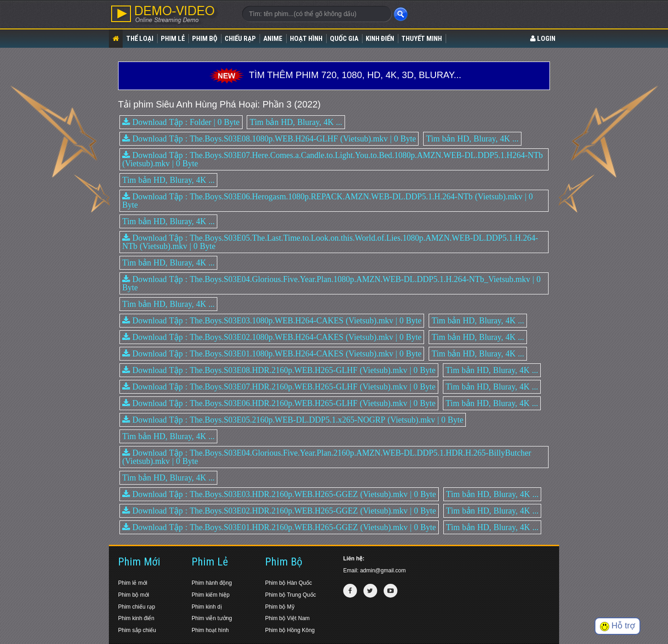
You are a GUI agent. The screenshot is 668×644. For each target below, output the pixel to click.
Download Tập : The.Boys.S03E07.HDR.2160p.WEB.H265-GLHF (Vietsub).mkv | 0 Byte (279, 387)
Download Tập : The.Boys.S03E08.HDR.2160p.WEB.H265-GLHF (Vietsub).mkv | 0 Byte (279, 370)
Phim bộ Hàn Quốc (289, 583)
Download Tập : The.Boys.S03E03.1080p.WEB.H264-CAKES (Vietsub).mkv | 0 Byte (272, 321)
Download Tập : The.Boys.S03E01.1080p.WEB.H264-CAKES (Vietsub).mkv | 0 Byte (272, 354)
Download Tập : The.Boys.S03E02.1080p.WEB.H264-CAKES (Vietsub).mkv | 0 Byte (272, 337)
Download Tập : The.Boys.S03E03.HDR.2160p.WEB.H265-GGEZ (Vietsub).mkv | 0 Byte (279, 494)
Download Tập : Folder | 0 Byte (181, 122)
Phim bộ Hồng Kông (290, 630)
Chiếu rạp (240, 39)
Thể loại (140, 39)
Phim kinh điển (136, 618)
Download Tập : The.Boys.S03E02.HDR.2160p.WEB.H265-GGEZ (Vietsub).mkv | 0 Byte (279, 511)
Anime (273, 39)
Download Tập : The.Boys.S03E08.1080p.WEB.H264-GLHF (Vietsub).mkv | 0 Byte (269, 139)
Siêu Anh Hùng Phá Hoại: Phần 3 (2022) (238, 104)
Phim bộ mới (133, 595)
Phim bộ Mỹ (280, 607)
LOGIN (543, 39)
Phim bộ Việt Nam (287, 618)
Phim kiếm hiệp (211, 595)
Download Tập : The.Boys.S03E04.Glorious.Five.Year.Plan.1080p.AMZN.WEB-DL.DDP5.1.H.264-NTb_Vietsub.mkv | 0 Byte (331, 283)
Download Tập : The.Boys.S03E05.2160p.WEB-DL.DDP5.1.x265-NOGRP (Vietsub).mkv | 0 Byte (293, 420)
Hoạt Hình (306, 39)
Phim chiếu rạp (137, 607)
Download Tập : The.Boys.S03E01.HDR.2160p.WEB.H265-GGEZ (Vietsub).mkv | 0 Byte (279, 527)
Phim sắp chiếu (137, 630)
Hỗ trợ (617, 626)
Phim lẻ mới (133, 583)
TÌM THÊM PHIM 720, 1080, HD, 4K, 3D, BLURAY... (334, 75)
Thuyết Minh (422, 39)
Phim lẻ (173, 39)
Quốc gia (344, 39)
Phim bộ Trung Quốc (291, 595)
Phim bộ (205, 39)
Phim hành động (212, 583)
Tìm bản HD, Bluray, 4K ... (296, 122)
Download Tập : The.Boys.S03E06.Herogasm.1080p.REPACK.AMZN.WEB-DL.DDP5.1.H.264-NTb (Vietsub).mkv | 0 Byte (328, 201)
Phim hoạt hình (210, 630)
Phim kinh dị (207, 607)
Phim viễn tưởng (212, 618)
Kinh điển (380, 39)
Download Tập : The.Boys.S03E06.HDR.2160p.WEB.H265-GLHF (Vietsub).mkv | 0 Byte (279, 403)
